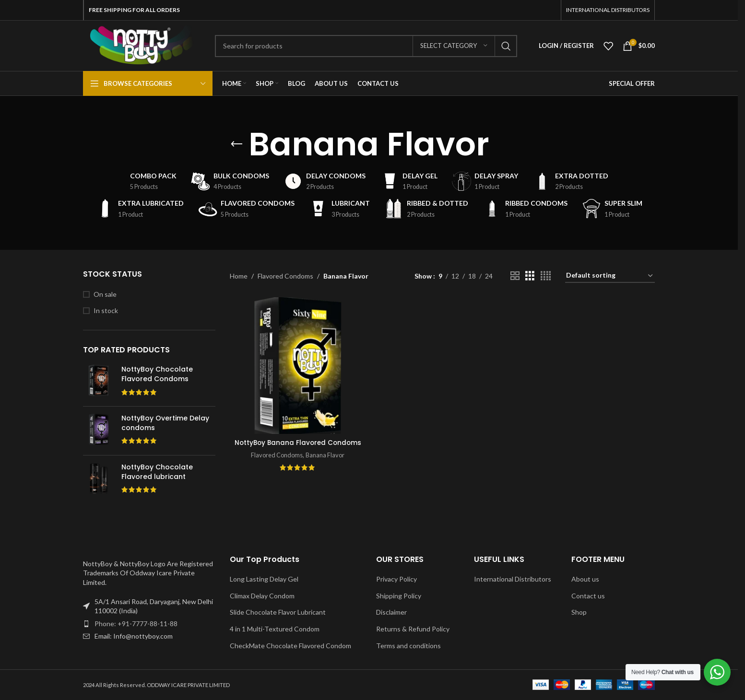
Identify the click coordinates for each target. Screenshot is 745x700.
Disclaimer (391, 612)
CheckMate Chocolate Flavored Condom (290, 646)
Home (239, 276)
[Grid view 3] (530, 276)
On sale (105, 294)
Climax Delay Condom (262, 596)
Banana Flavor (325, 463)
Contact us (588, 596)
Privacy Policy (396, 579)
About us (585, 579)
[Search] (366, 46)
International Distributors (513, 579)
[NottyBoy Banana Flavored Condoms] (297, 365)
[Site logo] (142, 45)
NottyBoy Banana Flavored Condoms (297, 446)
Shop (579, 612)
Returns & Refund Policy (413, 629)
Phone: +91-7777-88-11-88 (136, 624)
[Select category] (454, 46)
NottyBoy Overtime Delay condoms (165, 423)
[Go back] (237, 144)
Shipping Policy (399, 596)
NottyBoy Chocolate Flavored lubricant (157, 472)
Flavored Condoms (285, 276)
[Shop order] (610, 276)
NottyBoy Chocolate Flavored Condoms (157, 374)
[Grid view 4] (546, 276)
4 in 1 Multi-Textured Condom (275, 629)
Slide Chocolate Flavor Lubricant (278, 612)
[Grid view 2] (515, 276)
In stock (106, 310)
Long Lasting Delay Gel (264, 579)
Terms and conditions (408, 646)
